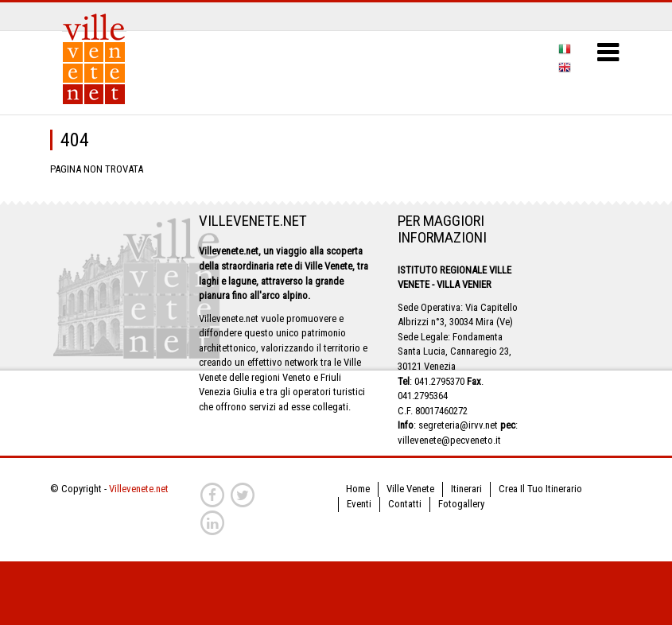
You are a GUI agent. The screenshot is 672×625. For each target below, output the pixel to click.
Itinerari (466, 489)
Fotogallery (461, 504)
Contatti (405, 504)
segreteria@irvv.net (458, 425)
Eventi (359, 504)
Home (358, 489)
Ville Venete (410, 489)
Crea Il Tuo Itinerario (540, 489)
